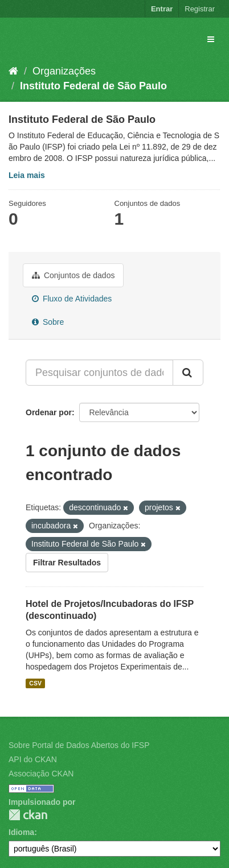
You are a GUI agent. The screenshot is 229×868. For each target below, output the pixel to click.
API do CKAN (33, 759)
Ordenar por (49, 412)
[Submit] (188, 373)
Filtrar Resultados (67, 563)
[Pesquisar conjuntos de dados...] (99, 373)
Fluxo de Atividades (72, 299)
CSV (35, 683)
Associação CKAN (41, 774)
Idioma (21, 832)
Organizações (64, 71)
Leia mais (27, 175)
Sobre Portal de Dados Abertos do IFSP (79, 745)
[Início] (13, 71)
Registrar (200, 9)
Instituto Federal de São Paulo (93, 86)
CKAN (28, 815)
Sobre (48, 322)
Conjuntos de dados (73, 275)
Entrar (162, 9)
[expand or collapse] (211, 39)
